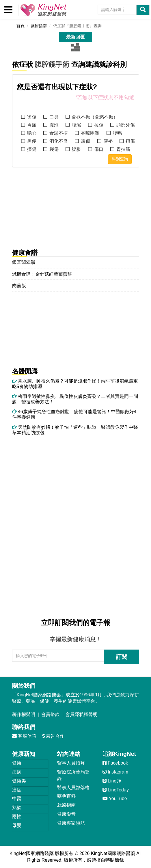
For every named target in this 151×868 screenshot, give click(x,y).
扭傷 (130, 141)
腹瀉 (76, 125)
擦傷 (32, 149)
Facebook (115, 763)
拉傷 (99, 125)
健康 (17, 763)
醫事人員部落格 (73, 788)
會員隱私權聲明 (81, 714)
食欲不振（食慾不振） (95, 117)
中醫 (17, 799)
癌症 (17, 790)
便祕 (108, 141)
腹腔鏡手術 (52, 64)
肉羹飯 (19, 286)
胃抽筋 (123, 149)
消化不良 (59, 141)
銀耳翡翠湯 (24, 262)
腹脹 (76, 149)
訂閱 (122, 657)
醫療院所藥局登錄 (73, 775)
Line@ (112, 781)
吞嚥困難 (90, 133)
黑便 (32, 141)
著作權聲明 (24, 714)
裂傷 (54, 149)
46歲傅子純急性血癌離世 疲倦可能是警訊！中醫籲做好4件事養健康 (74, 414)
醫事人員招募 (71, 763)
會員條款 (50, 714)
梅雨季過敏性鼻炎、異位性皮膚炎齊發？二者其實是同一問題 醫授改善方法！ (75, 399)
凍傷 (85, 141)
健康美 (19, 781)
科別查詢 (120, 159)
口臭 (54, 117)
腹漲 (54, 125)
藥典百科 (66, 796)
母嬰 (17, 825)
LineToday (116, 790)
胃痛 (32, 125)
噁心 (32, 133)
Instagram (115, 772)
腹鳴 (117, 133)
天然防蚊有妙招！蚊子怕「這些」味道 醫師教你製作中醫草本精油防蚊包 (75, 430)
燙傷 (32, 117)
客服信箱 (24, 736)
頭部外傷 (126, 125)
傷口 (99, 149)
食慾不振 (59, 133)
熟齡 (17, 807)
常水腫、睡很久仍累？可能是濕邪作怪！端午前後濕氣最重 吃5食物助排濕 (76, 384)
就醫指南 (66, 805)
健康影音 (66, 814)
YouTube (115, 799)
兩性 (17, 816)
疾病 (17, 772)
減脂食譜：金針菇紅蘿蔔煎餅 (42, 274)
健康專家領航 (71, 823)
